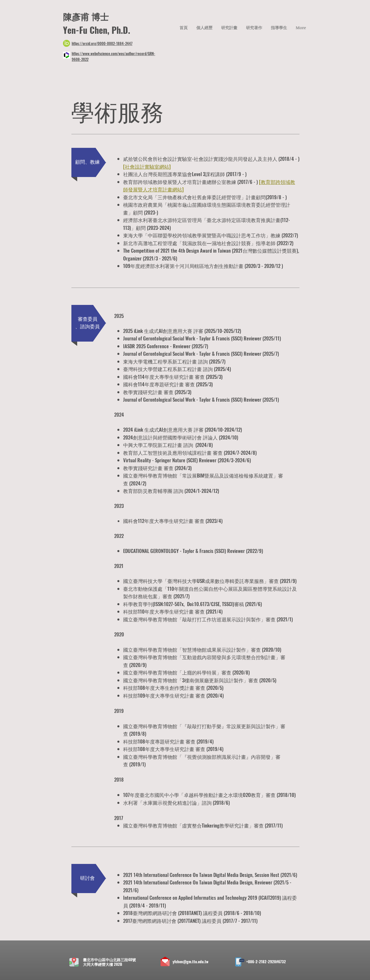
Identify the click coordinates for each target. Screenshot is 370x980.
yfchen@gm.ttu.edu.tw (190, 962)
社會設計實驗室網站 (147, 166)
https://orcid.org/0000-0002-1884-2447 (102, 43)
